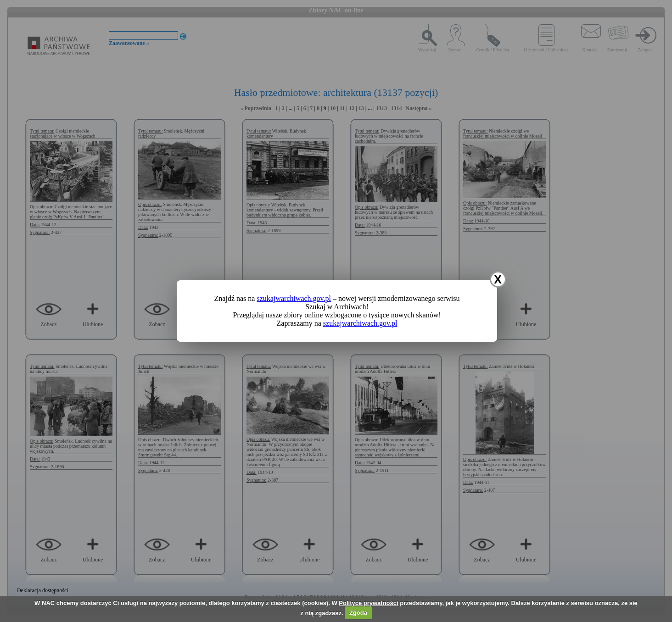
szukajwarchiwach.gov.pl (294, 298)
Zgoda (358, 613)
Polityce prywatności (368, 603)
